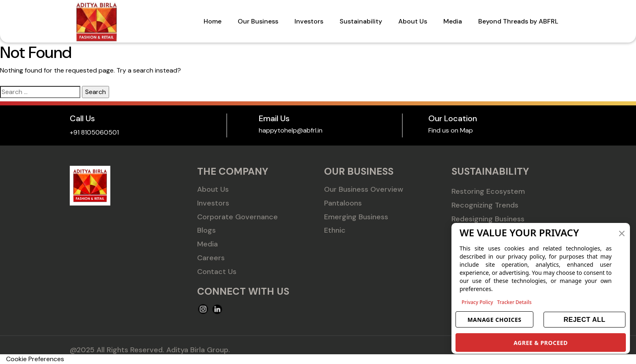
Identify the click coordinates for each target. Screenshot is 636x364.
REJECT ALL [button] (584, 320)
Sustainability (361, 21)
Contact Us (217, 272)
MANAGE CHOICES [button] (494, 320)
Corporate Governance (237, 217)
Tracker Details (515, 302)
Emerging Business (356, 217)
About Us (413, 21)
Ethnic (335, 230)
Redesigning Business (488, 219)
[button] (622, 233)
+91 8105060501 (94, 132)
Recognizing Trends (485, 205)
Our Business (258, 21)
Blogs (206, 230)
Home (213, 21)
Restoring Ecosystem (488, 191)
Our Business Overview (364, 189)
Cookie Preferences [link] (35, 359)
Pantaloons (343, 203)
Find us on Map (451, 130)
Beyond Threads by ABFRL (518, 21)
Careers (211, 258)
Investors (309, 21)
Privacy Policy (477, 302)
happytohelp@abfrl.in (291, 130)
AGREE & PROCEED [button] (541, 343)
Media (453, 21)
